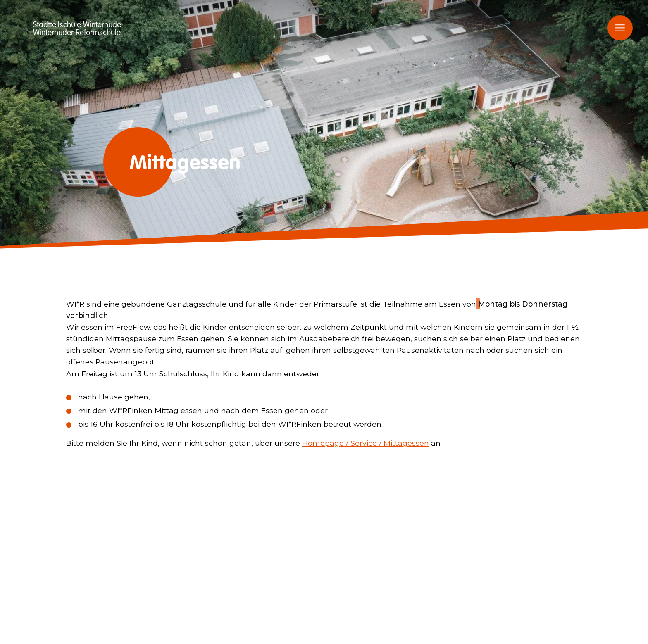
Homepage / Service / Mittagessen (366, 443)
